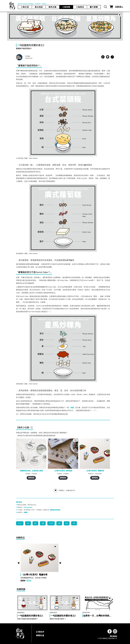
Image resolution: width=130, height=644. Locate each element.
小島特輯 (66, 7)
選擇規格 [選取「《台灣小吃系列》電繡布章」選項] (95, 478)
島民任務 (53, 7)
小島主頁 (25, 7)
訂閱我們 (40, 632)
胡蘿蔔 (26, 512)
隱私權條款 (114, 636)
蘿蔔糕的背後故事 (55, 510)
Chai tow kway (28, 507)
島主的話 (39, 7)
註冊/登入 (119, 7)
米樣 (72, 408)
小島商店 (80, 7)
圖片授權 (94, 7)
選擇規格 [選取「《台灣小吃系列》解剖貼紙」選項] (63, 478)
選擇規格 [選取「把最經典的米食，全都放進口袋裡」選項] (31, 478)
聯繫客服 (40, 635)
